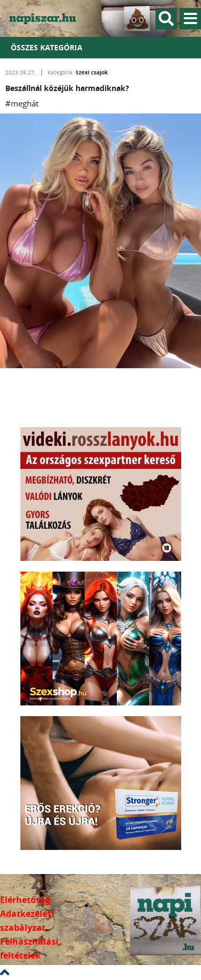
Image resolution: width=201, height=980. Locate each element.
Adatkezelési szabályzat (27, 921)
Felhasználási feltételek (29, 948)
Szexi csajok (92, 72)
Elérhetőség (25, 900)
